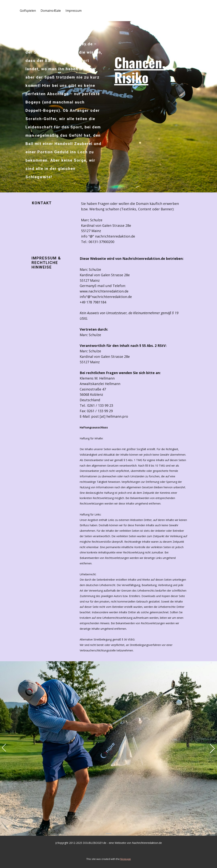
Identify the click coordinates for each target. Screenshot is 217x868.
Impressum (74, 11)
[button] (4, 748)
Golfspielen (28, 11)
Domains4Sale (51, 11)
